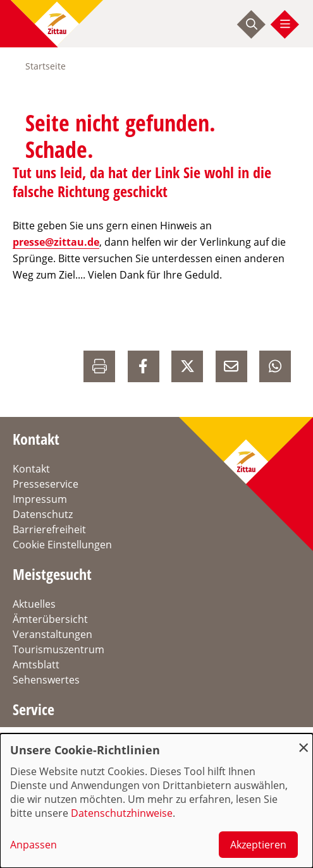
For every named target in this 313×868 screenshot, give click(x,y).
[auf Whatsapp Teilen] (275, 366)
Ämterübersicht (50, 619)
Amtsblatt (36, 665)
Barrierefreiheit (49, 529)
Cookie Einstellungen (62, 545)
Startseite (46, 66)
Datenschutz (43, 514)
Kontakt (31, 469)
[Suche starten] (252, 24)
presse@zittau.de (56, 242)
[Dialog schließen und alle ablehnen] (304, 741)
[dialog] (156, 801)
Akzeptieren (258, 845)
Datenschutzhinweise (122, 813)
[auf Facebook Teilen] (144, 366)
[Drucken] (99, 366)
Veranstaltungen (52, 634)
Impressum (40, 499)
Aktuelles (34, 604)
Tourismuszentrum (58, 649)
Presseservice (46, 484)
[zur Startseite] (57, 24)
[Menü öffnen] (285, 24)
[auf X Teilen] (187, 366)
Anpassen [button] (34, 845)
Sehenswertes (46, 680)
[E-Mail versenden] (231, 366)
